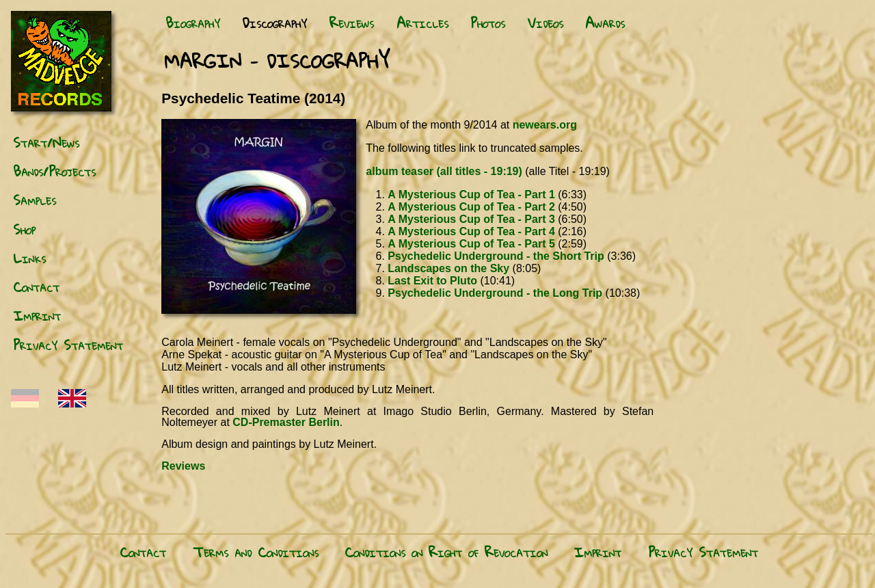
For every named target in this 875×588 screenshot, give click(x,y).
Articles (422, 23)
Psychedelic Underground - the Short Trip (496, 256)
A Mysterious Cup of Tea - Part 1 (471, 195)
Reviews (352, 23)
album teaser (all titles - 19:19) (444, 171)
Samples (35, 200)
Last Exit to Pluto (432, 281)
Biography (193, 23)
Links (29, 258)
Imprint (37, 315)
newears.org (545, 125)
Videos (546, 23)
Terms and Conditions (256, 552)
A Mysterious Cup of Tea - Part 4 (471, 231)
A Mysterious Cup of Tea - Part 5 (471, 244)
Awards (605, 23)
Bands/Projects (54, 171)
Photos (488, 23)
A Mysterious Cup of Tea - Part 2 (471, 207)
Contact (36, 286)
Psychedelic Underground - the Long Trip (495, 293)
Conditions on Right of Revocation (446, 552)
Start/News (46, 142)
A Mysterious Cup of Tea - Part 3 (471, 219)
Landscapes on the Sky (448, 268)
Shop (24, 229)
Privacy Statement (68, 345)
